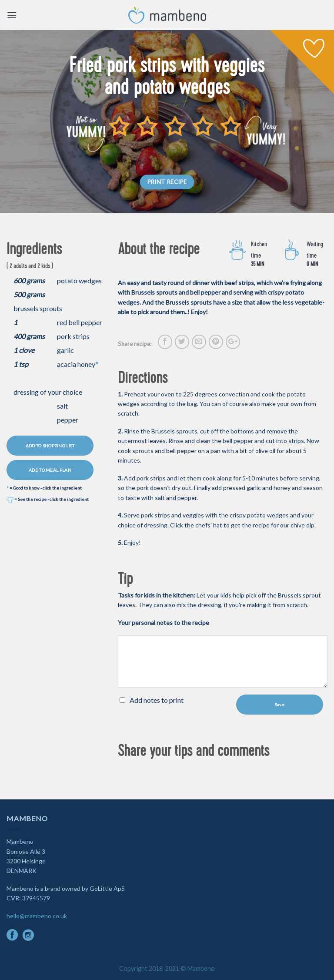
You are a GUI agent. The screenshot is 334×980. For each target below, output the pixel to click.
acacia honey (76, 364)
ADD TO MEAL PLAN (50, 470)
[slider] (175, 126)
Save (280, 705)
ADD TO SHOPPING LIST (50, 446)
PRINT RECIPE (167, 182)
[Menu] (12, 15)
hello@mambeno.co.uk (37, 916)
